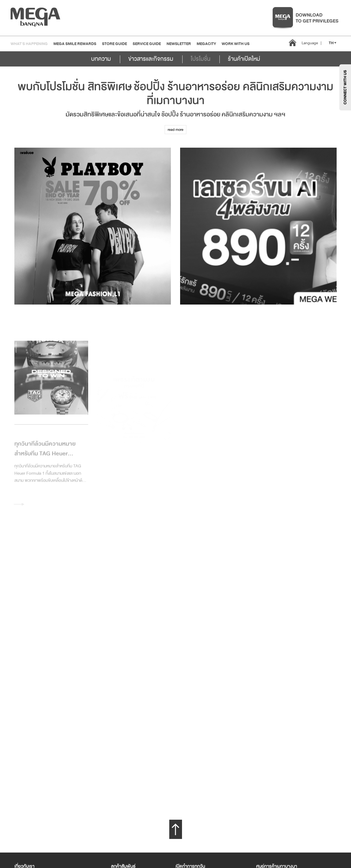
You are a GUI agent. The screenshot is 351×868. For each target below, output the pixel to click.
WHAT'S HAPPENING (29, 44)
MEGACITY (206, 44)
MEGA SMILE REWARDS (75, 44)
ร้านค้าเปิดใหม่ (244, 59)
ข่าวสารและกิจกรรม (151, 59)
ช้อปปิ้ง (149, 87)
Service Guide (147, 44)
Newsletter (179, 44)
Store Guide (114, 44)
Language (312, 43)
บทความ (101, 59)
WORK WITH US (236, 44)
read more (175, 130)
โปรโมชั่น (201, 59)
